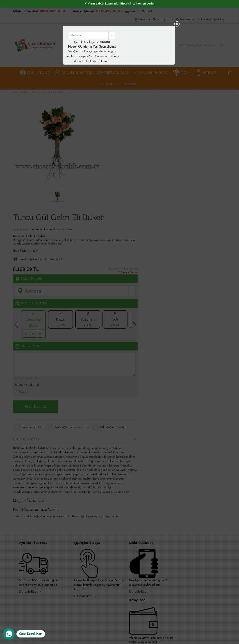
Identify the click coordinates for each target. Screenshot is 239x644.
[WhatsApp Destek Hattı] (24, 634)
